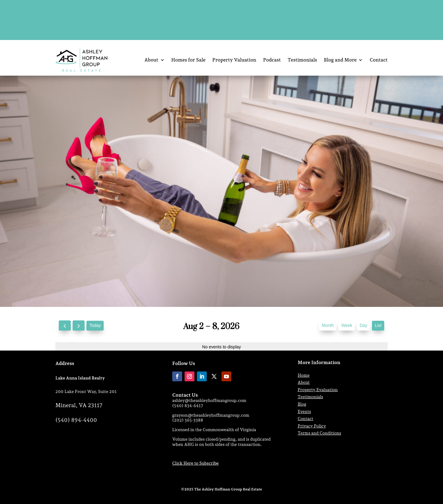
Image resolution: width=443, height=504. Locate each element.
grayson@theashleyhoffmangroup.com (211, 415)
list (378, 325)
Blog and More (340, 60)
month (328, 325)
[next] (79, 325)
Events (304, 411)
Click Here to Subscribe (196, 463)
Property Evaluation (318, 390)
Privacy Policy (312, 426)
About (151, 60)
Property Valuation (234, 60)
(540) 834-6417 (188, 406)
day (363, 325)
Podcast (272, 60)
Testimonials (302, 60)
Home (304, 375)
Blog (302, 404)
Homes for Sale (189, 60)
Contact (379, 60)
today (95, 325)
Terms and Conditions (319, 433)
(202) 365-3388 (188, 420)
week (347, 325)
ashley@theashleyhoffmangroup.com (209, 400)
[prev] (65, 325)
